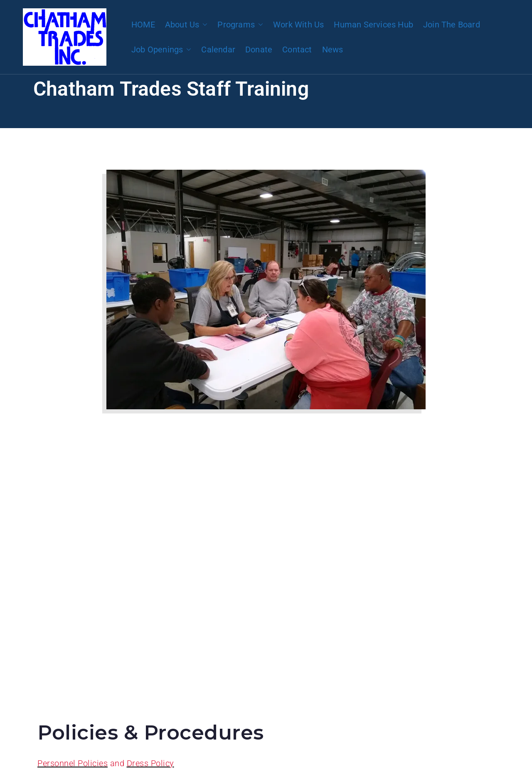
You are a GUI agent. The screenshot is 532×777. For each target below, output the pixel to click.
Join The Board (452, 25)
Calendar (218, 49)
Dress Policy (150, 763)
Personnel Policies (73, 763)
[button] (203, 25)
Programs (240, 25)
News (333, 49)
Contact (297, 49)
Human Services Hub (373, 25)
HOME (143, 25)
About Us (186, 25)
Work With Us (298, 25)
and (117, 763)
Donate (259, 49)
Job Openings (161, 49)
